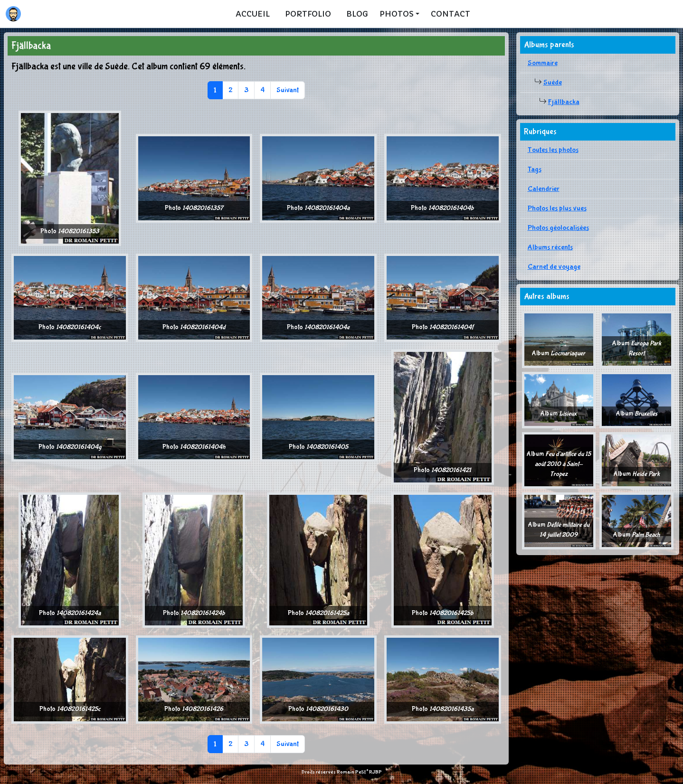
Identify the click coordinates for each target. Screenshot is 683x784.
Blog (357, 14)
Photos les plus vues (557, 208)
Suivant (288, 90)
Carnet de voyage (554, 267)
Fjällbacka (564, 102)
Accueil (253, 14)
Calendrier (544, 189)
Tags (535, 169)
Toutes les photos (553, 150)
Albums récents (550, 247)
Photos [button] (397, 14)
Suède (553, 82)
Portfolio (308, 14)
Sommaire (543, 63)
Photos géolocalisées (558, 228)
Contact (451, 14)
